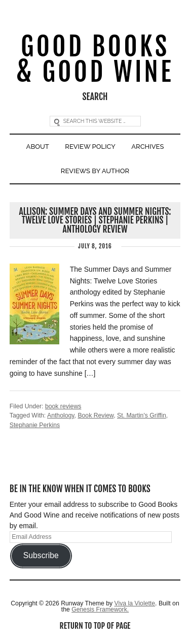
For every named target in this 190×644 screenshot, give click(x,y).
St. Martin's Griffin (142, 415)
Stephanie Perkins (35, 425)
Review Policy (90, 147)
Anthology (61, 415)
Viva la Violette (135, 603)
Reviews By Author (95, 171)
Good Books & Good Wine (95, 60)
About (38, 147)
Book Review (96, 415)
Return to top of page (95, 626)
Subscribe (41, 555)
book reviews (63, 406)
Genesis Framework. (100, 609)
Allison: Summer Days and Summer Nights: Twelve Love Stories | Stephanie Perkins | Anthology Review (95, 220)
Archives (147, 147)
